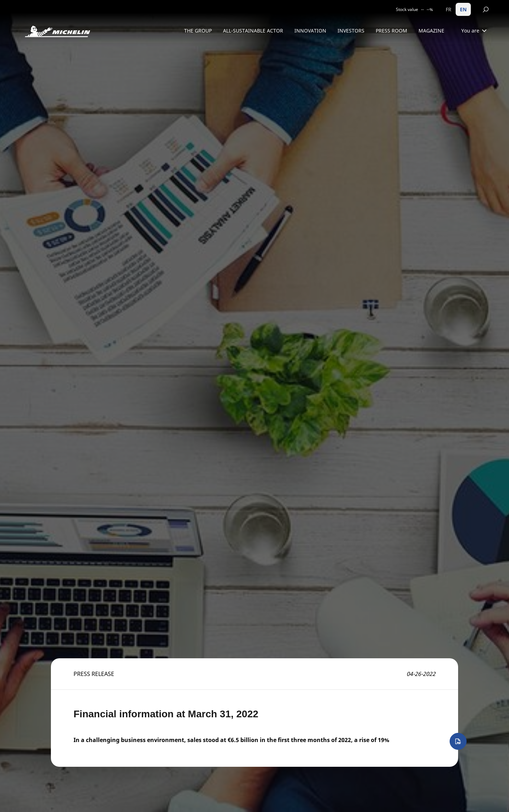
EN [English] (463, 9)
